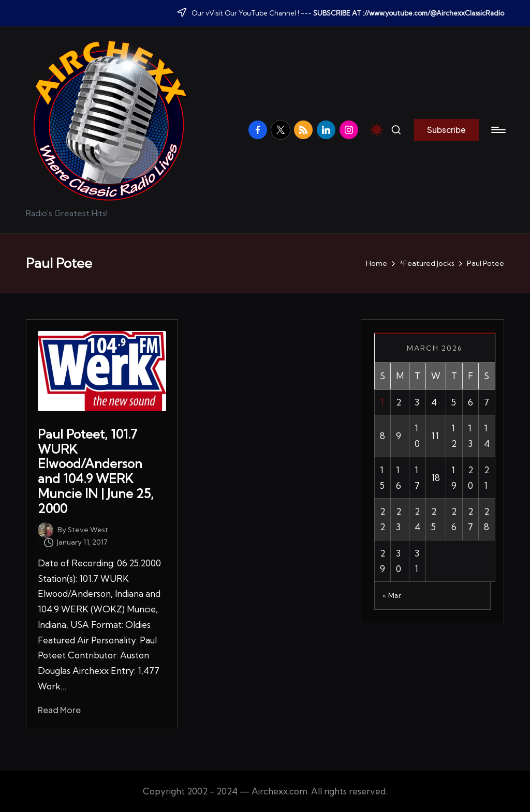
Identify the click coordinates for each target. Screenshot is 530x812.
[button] (446, 130)
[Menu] (498, 130)
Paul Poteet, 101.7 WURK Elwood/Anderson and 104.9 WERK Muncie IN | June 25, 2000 (96, 471)
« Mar (392, 595)
